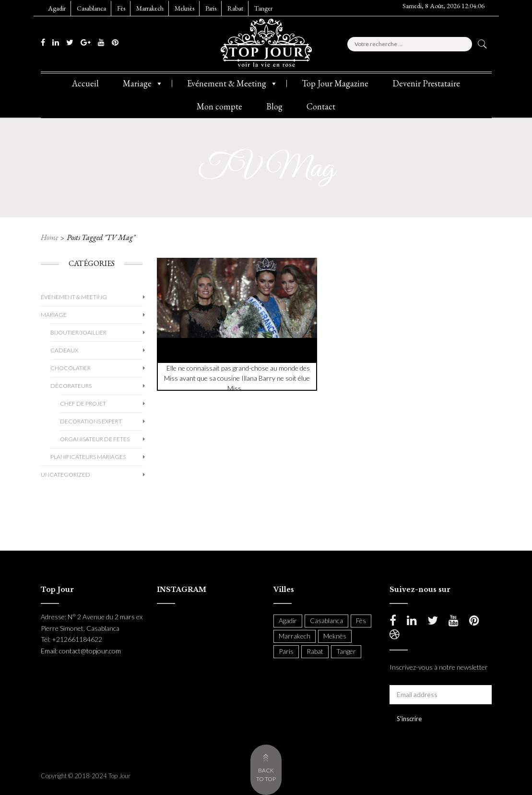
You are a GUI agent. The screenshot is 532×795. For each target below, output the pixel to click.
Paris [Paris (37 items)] (286, 651)
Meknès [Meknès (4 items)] (335, 636)
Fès (121, 8)
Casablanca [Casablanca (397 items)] (326, 620)
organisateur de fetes (95, 439)
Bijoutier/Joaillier (78, 332)
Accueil (85, 83)
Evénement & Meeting (232, 84)
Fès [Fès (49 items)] (361, 620)
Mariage (143, 84)
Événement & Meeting (74, 297)
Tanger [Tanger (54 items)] (346, 651)
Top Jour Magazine (335, 83)
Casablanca (91, 8)
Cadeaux (64, 350)
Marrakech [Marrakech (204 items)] (295, 636)
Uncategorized (65, 475)
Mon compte (219, 106)
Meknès (184, 8)
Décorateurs (71, 386)
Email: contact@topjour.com (81, 651)
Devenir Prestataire (426, 83)
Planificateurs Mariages (88, 457)
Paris (211, 8)
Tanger (263, 8)
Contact (321, 106)
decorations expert (91, 421)
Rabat (235, 8)
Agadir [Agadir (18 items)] (288, 620)
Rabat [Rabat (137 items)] (315, 651)
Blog (274, 106)
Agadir (57, 8)
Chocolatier (71, 368)
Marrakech (150, 8)
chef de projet (83, 404)
